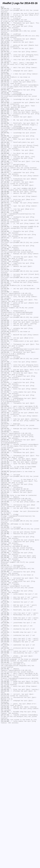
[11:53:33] (5, 322)
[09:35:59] (5, 246)
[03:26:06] (5, 110)
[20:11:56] (5, 574)
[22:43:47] (5, 725)
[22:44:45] (5, 794)
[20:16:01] (5, 580)
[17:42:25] (5, 469)
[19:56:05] (5, 561)
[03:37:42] (5, 133)
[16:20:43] (5, 416)
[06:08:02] (5, 187)
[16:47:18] (5, 433)
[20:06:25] (5, 565)
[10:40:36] (5, 276)
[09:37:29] (5, 250)
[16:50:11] (5, 439)
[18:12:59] (5, 498)
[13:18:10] (5, 362)
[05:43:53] (5, 175)
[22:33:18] (5, 696)
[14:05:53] (5, 383)
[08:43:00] (5, 225)
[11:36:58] (5, 311)
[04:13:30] (5, 166)
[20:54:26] (5, 612)
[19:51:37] (5, 555)
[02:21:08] (5, 87)
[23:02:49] (5, 822)
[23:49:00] (5, 864)
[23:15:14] (5, 836)
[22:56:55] (5, 818)
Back (3, 7)
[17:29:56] (5, 462)
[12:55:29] (5, 345)
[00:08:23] (5, 9)
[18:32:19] (5, 504)
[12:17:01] (5, 330)
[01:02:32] (5, 61)
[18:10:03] (5, 486)
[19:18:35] (5, 542)
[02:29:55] (5, 95)
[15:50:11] (5, 404)
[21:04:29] (5, 631)
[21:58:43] (5, 662)
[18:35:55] (5, 513)
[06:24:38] (5, 202)
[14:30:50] (5, 389)
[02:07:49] (5, 84)
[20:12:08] (5, 576)
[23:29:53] (5, 843)
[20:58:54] (5, 622)
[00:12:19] (5, 15)
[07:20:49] (5, 217)
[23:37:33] (5, 862)
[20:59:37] (5, 628)
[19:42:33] (5, 549)
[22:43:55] (5, 780)
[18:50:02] (5, 517)
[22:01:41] (5, 677)
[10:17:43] (5, 267)
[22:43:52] (5, 765)
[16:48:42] (5, 437)
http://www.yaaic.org (9, 129)
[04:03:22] (5, 150)
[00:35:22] (5, 40)
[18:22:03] (5, 502)
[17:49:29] (5, 473)
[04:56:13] (5, 173)
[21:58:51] (5, 666)
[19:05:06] (5, 526)
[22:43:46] (5, 712)
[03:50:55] (5, 143)
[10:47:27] (5, 284)
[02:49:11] (5, 97)
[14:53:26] (5, 397)
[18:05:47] (5, 483)
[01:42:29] (5, 80)
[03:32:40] (5, 126)
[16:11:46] (5, 412)
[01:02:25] (5, 57)
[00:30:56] (5, 30)
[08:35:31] (5, 221)
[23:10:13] (5, 828)
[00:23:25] (5, 17)
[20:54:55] (5, 616)
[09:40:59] (5, 259)
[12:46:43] (5, 338)
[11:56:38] (5, 328)
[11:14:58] (5, 294)
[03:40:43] (5, 135)
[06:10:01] (5, 189)
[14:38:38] (5, 393)
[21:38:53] (5, 652)
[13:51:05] (5, 372)
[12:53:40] (5, 341)
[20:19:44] (5, 589)
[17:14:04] (5, 454)
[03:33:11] (5, 131)
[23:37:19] (5, 857)
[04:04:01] (5, 158)
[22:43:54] (5, 773)
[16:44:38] (5, 427)
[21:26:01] (5, 649)
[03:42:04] (5, 139)
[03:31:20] (5, 118)
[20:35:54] (5, 605)
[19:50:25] (5, 553)
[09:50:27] (5, 263)
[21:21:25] (5, 643)
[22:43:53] (5, 769)
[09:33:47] (5, 242)
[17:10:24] (5, 446)
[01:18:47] (5, 70)
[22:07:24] (5, 689)
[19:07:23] (5, 532)
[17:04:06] (5, 442)
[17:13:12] (5, 450)
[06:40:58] (5, 210)
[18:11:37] (5, 490)
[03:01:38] (5, 107)
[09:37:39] (5, 254)
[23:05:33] (5, 826)
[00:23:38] (5, 26)
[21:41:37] (5, 658)
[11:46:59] (5, 315)
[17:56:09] (5, 477)
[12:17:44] (5, 336)
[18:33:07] (5, 507)
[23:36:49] (5, 853)
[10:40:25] (5, 271)
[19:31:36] (5, 546)
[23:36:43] (5, 849)
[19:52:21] (5, 559)
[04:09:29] (5, 162)
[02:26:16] (5, 91)
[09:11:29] (5, 238)
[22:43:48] (5, 735)
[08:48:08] (5, 229)
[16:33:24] (5, 421)
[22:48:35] (5, 817)
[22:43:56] (5, 782)
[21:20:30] (5, 639)
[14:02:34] (5, 378)
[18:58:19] (5, 523)
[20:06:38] (5, 568)
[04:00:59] (5, 147)
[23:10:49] (5, 832)
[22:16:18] (5, 693)
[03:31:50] (5, 122)
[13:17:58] (5, 359)
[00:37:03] (5, 45)
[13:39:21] (5, 366)
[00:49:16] (5, 53)
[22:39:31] (5, 708)
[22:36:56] (5, 700)
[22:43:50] (5, 746)
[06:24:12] (5, 196)
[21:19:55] (5, 637)
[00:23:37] (5, 21)
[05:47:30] (5, 179)
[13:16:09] (5, 349)
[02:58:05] (5, 101)
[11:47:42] (5, 318)
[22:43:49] (5, 742)
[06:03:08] (5, 183)
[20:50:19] (5, 609)
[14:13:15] (5, 385)
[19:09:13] (5, 538)
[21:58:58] (5, 668)
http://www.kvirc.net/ (20, 444)
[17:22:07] (5, 458)
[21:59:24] (5, 672)
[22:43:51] (5, 750)
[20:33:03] (5, 595)
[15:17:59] (5, 400)
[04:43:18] (5, 170)
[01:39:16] (5, 74)
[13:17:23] (5, 355)
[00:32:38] (5, 34)
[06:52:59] (5, 213)
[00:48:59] (5, 49)
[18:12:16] (5, 494)
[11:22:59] (5, 303)
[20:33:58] (5, 601)
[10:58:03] (5, 288)
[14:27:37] (5, 387)
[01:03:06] (5, 65)
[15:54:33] (5, 408)
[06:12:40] (5, 192)
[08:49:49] (5, 231)
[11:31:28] (5, 307)
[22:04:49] (5, 685)
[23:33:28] (5, 847)
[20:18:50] (5, 584)
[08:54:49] (5, 234)
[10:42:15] (5, 280)
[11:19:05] (5, 297)
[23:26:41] (5, 839)
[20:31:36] (5, 593)
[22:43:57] (5, 786)
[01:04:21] (5, 66)
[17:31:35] (5, 465)
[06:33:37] (5, 206)
